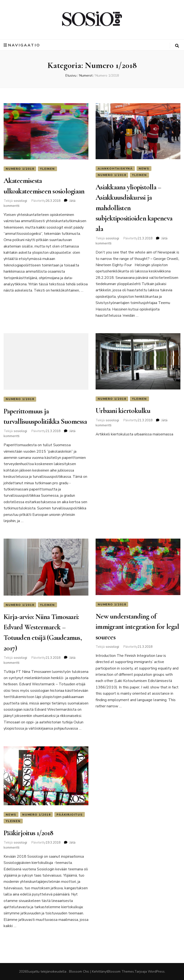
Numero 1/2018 (20, 169)
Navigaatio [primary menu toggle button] (22, 45)
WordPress (156, 972)
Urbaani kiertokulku (123, 411)
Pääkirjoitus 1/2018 (28, 833)
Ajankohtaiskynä (115, 169)
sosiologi (20, 201)
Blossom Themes (121, 972)
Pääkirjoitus (70, 815)
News (144, 169)
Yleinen (47, 169)
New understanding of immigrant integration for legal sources (137, 627)
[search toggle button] (177, 46)
